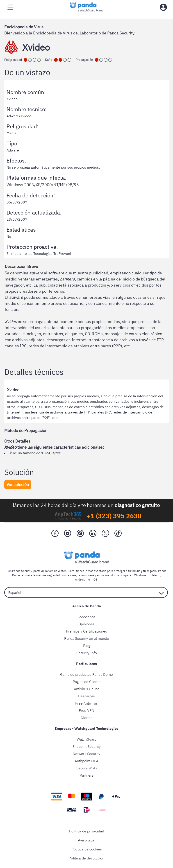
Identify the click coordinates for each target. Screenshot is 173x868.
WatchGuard (87, 739)
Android (80, 580)
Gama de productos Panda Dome (86, 674)
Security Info (87, 653)
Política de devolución (86, 858)
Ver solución (18, 485)
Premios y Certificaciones (86, 631)
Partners (87, 775)
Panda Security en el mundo (87, 638)
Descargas (86, 696)
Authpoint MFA (86, 761)
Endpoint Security (87, 746)
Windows (140, 575)
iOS (95, 580)
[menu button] (10, 7)
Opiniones (86, 624)
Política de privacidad (87, 831)
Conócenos (86, 617)
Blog (87, 646)
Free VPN (86, 710)
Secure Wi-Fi (87, 768)
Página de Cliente (87, 682)
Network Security (86, 754)
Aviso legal (87, 840)
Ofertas (86, 718)
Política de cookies (87, 849)
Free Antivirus (86, 703)
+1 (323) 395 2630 (114, 516)
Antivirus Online (87, 689)
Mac (155, 575)
